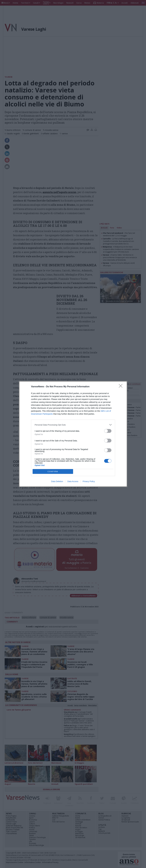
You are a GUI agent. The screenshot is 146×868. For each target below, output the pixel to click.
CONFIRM (53, 472)
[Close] (122, 387)
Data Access (73, 481)
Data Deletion (57, 481)
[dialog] (73, 434)
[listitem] (73, 425)
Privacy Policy (89, 481)
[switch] (108, 431)
